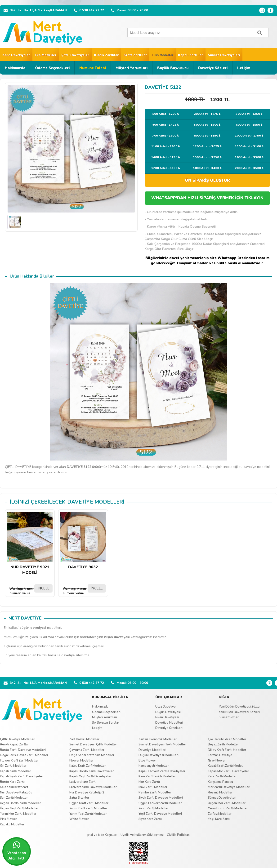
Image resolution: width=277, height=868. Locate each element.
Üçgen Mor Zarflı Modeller (227, 803)
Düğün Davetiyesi (168, 712)
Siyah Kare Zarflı (150, 819)
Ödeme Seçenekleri (52, 68)
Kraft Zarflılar (135, 55)
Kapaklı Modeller (12, 824)
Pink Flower (9, 819)
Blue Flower (147, 761)
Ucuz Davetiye (165, 707)
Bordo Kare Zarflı (12, 782)
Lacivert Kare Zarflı (83, 782)
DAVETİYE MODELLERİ (96, 502)
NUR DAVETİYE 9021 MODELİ (30, 543)
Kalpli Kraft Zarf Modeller (88, 766)
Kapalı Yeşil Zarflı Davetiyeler (90, 776)
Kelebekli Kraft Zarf (14, 787)
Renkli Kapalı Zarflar (14, 744)
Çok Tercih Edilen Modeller (227, 739)
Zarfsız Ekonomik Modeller (158, 739)
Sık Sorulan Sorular (106, 723)
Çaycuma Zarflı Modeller (87, 750)
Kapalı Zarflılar (191, 55)
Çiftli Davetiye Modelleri (18, 739)
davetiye (68, 655)
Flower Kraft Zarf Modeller (19, 761)
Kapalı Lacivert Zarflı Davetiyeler (162, 771)
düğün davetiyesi (33, 628)
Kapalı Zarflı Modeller (16, 771)
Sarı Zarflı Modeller (14, 798)
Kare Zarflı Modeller (222, 776)
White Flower (79, 819)
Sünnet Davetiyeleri (224, 55)
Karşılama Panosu (220, 782)
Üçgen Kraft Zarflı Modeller (89, 803)
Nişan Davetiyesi (167, 717)
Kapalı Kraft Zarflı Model (225, 766)
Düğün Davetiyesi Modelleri (159, 755)
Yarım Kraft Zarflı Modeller (88, 808)
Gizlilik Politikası (179, 835)
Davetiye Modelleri (169, 723)
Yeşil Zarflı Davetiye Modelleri (160, 814)
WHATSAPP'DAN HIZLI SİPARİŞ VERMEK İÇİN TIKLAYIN (207, 198)
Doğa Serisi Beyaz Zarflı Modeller (24, 755)
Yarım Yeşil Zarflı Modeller (88, 814)
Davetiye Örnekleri (169, 728)
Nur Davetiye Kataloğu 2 (87, 793)
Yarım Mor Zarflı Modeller (18, 814)
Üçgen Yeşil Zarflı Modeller (19, 808)
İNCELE (43, 588)
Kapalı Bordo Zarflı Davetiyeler (92, 771)
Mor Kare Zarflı (149, 782)
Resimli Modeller (220, 793)
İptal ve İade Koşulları (102, 835)
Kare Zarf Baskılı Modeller (157, 776)
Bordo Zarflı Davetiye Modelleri (23, 750)
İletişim (244, 68)
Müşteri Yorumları (132, 68)
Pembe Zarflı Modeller (155, 793)
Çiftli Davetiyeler (75, 55)
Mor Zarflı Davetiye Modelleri (229, 787)
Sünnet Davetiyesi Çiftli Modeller (93, 744)
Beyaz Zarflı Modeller (223, 744)
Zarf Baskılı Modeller (84, 739)
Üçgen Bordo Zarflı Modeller (20, 803)
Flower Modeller (81, 761)
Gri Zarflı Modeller (13, 766)
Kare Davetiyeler (16, 55)
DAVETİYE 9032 (83, 541)
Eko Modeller (46, 55)
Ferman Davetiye (220, 755)
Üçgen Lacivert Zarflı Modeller (160, 803)
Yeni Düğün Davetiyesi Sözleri (240, 707)
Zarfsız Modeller (220, 814)
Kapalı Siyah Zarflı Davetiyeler (22, 776)
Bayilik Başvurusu (173, 68)
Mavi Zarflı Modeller (153, 787)
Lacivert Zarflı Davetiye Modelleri (93, 787)
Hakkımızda (15, 68)
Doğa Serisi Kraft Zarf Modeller (92, 755)
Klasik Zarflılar (106, 55)
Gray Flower (217, 761)
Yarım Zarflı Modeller (154, 808)
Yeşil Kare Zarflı (219, 819)
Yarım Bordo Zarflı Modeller (228, 808)
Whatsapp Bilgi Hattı (17, 851)
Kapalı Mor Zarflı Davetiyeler (228, 771)
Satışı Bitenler (79, 798)
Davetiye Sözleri (213, 68)
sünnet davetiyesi (78, 646)
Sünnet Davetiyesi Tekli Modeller (162, 744)
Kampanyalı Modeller (154, 766)
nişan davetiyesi (117, 637)
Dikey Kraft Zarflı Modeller (227, 750)
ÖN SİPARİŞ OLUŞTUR (207, 180)
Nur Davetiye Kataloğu (16, 793)
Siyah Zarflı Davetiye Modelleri (161, 798)
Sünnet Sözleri (229, 717)
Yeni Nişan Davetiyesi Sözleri (239, 712)
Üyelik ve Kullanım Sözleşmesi (142, 835)
